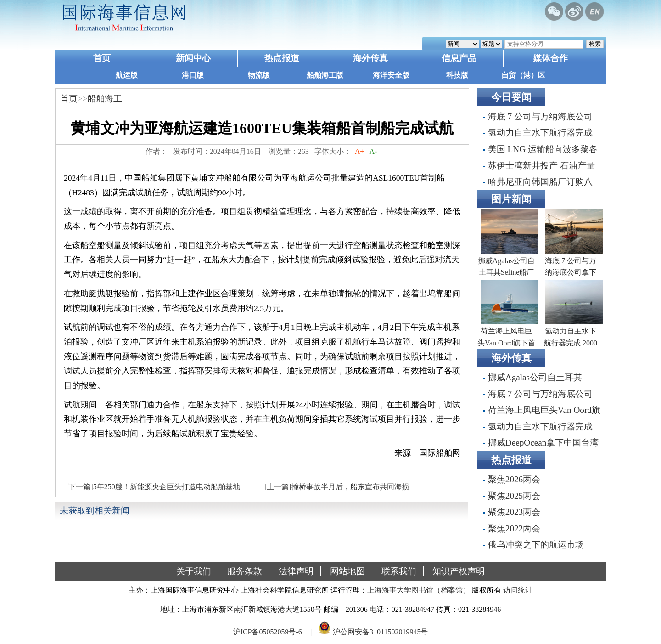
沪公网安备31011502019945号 (380, 632)
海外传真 (370, 58)
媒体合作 (550, 58)
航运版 (127, 75)
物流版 (259, 75)
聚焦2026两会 (514, 479)
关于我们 (194, 571)
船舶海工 (105, 99)
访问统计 (518, 590)
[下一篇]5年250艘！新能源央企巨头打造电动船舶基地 (153, 487)
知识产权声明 (459, 571)
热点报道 (282, 58)
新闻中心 (193, 58)
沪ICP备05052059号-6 (268, 632)
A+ (360, 151)
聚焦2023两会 (514, 512)
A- (373, 151)
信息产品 (459, 58)
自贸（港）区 (523, 75)
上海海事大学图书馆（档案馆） (419, 590)
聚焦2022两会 (514, 528)
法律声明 (296, 571)
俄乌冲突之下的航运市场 (536, 545)
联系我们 (399, 571)
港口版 (193, 75)
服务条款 (245, 571)
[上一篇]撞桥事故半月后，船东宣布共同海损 (337, 487)
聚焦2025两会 (514, 496)
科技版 (457, 75)
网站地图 (347, 571)
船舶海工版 (325, 75)
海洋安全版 (391, 75)
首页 (102, 58)
